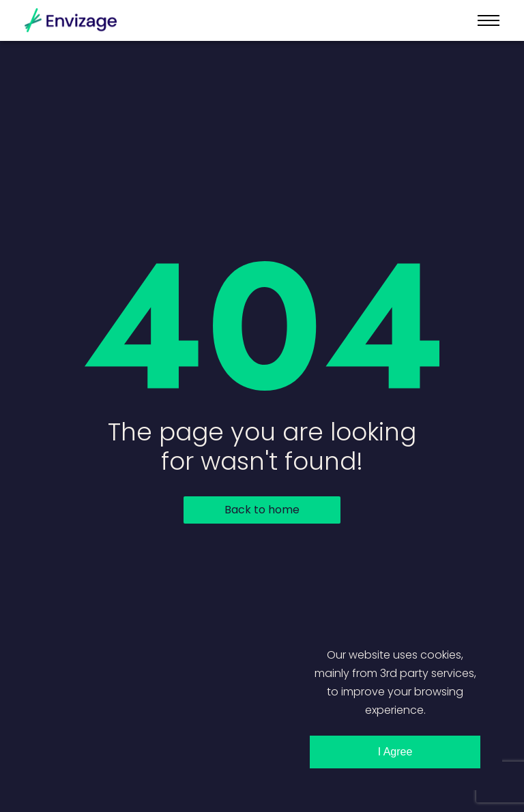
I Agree (395, 752)
